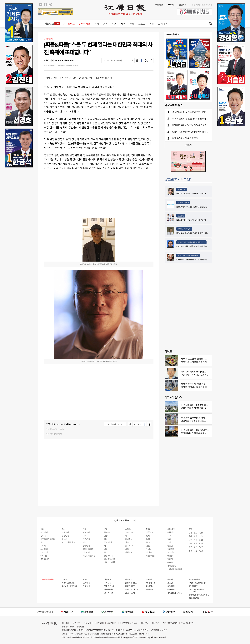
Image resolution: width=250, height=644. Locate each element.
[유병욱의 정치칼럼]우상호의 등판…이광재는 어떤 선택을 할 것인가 (203, 233)
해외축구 (129, 539)
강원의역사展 (109, 562)
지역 (123, 24)
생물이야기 (108, 556)
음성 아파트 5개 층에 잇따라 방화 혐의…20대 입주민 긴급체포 (199, 132)
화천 (196, 547)
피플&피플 (150, 556)
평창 (196, 543)
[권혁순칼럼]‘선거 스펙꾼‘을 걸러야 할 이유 (193, 193)
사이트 (64, 579)
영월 (190, 543)
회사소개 (65, 623)
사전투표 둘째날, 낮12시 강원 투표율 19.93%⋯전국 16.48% (198, 125)
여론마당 (171, 532)
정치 (96, 24)
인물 (151, 24)
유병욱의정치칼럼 (175, 569)
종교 (106, 552)
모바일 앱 (87, 583)
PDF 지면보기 (109, 586)
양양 (201, 551)
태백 (196, 536)
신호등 (170, 562)
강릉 (201, 532)
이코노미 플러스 (183, 203)
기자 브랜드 (69, 24)
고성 (196, 551)
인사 (148, 536)
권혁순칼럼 (172, 566)
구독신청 (159, 5)
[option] (188, 69)
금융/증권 (65, 536)
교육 (85, 536)
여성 (106, 539)
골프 (127, 549)
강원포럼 (171, 549)
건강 (106, 536)
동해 (190, 536)
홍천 (196, 540)
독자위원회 (99, 623)
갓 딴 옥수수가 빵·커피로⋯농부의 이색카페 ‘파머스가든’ (206, 359)
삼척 (190, 540)
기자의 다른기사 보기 (113, 60)
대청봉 (170, 556)
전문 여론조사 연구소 (129, 623)
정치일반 (44, 532)
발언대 (170, 559)
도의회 (43, 546)
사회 (114, 24)
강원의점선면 (109, 559)
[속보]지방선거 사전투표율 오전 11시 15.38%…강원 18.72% (198, 112)
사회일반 (86, 532)
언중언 (170, 546)
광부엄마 (86, 546)
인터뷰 (149, 552)
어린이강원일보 (68, 583)
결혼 (148, 546)
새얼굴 (149, 549)
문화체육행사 (194, 579)
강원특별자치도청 (48, 539)
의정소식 (44, 552)
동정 (148, 539)
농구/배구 (129, 546)
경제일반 (65, 532)
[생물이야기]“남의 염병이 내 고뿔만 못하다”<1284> (196, 259)
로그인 (171, 5)
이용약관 (171, 589)
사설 (169, 542)
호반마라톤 (193, 586)
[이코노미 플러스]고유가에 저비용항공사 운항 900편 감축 (206, 417)
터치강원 (86, 552)
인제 (190, 551)
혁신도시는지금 (89, 556)
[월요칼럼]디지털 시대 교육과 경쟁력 (191, 220)
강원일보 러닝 (131, 552)
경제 (105, 24)
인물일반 (150, 532)
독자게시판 (151, 583)
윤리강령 (76, 623)
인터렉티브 (84, 24)
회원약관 (155, 623)
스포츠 (142, 24)
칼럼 (169, 539)
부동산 (64, 539)
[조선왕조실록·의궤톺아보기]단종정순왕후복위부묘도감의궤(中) (202, 246)
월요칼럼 (181, 216)
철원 (190, 547)
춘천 (190, 532)
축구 (127, 536)
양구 (201, 547)
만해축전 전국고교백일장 (199, 595)
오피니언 (163, 24)
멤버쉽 (170, 579)
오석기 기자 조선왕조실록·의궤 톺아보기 (191, 242)
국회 (42, 542)
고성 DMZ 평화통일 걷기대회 (196, 590)
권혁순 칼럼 (182, 189)
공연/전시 (108, 542)
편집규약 (87, 623)
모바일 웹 (87, 586)
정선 (201, 543)
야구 (127, 542)
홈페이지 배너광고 (133, 589)
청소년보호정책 (188, 623)
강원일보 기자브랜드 (179, 179)
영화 (106, 549)
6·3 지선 (44, 556)
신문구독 (108, 579)
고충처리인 (112, 623)
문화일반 (107, 532)
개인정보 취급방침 (170, 623)
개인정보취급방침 (175, 593)
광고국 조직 (130, 593)
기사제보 (150, 586)
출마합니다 (45, 559)
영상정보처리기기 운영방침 (73, 626)
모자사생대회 (194, 598)
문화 (132, 24)
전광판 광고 (130, 586)
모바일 (86, 579)
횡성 (201, 540)
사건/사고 (87, 539)
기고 (169, 536)
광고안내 (129, 579)
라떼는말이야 (88, 549)
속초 (201, 536)
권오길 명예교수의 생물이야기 (188, 255)
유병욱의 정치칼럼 (184, 229)
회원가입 (183, 5)
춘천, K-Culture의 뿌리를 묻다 (185, 138)
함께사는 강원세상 (69, 586)
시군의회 (44, 549)
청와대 (43, 536)
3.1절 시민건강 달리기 (198, 583)
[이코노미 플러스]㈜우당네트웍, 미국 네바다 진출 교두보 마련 (208, 430)
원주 (196, 532)
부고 (148, 542)
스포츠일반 (130, 532)
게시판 (149, 579)
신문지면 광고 (131, 583)
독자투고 (150, 589)
